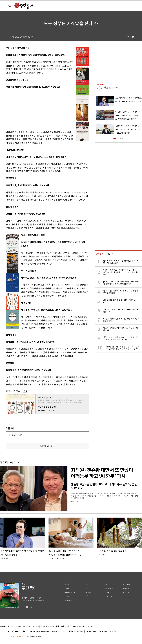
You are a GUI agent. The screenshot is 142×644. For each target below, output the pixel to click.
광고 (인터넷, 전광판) (23, 627)
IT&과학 (88, 593)
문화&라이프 (70, 593)
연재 (105, 584)
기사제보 (126, 584)
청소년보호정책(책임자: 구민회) (82, 627)
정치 (67, 584)
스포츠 (68, 596)
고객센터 (43, 627)
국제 (86, 588)
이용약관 (51, 627)
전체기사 (69, 600)
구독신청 (126, 588)
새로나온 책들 (13, 391)
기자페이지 (108, 596)
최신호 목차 (108, 588)
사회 (67, 588)
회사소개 (11, 627)
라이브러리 (108, 593)
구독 (25, 391)
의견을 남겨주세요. (16, 435)
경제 (86, 584)
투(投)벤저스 (104, 88)
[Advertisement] (39, 109)
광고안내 (126, 593)
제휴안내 (36, 627)
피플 (86, 596)
